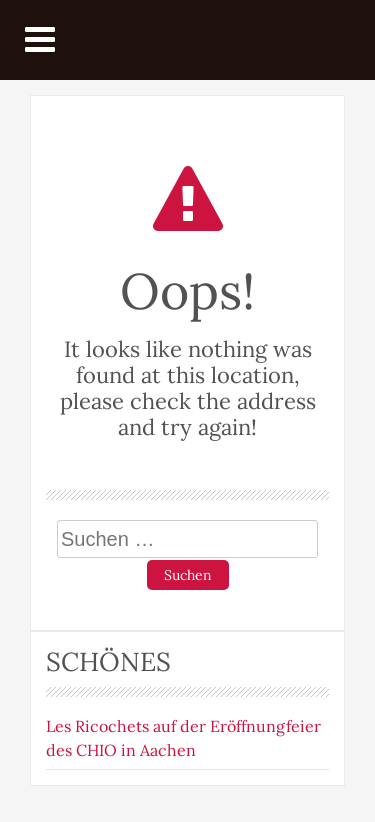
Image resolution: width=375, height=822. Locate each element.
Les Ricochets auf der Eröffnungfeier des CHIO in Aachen (183, 738)
